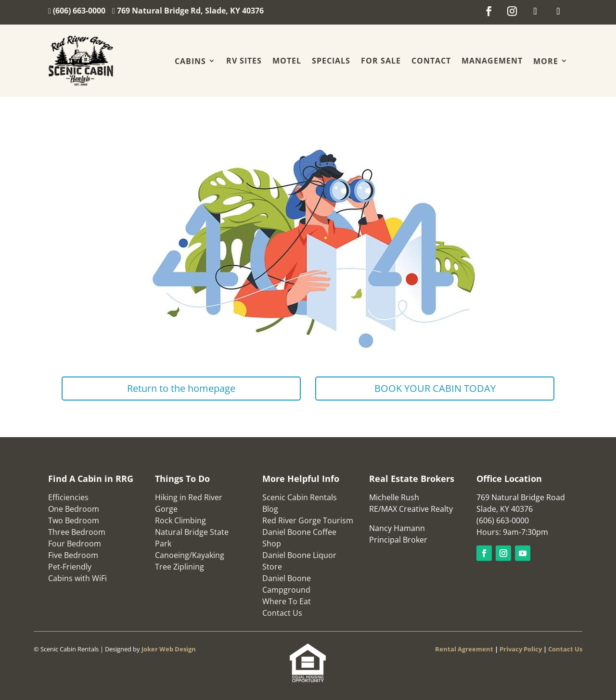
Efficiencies (68, 497)
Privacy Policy (521, 649)
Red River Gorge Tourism (308, 520)
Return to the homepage (181, 388)
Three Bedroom (77, 532)
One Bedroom (74, 509)
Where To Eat (287, 601)
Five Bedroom (73, 555)
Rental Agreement (464, 649)
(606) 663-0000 (80, 11)
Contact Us (282, 613)
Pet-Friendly (70, 567)
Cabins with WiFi (77, 578)
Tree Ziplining (180, 567)
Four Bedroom (75, 544)
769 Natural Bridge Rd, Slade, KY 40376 (190, 11)
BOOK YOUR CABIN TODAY (435, 388)
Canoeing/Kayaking (190, 555)
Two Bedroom (74, 520)
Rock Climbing (180, 520)
